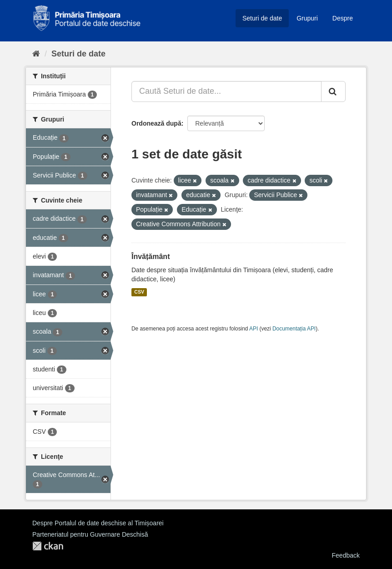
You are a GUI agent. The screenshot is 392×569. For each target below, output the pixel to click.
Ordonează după (156, 123)
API (254, 329)
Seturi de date (262, 18)
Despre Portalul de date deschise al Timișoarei (98, 523)
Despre (343, 18)
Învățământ (151, 257)
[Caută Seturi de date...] (226, 91)
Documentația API (294, 329)
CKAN (48, 546)
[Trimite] (333, 91)
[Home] (36, 54)
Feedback (346, 555)
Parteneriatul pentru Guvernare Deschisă (90, 534)
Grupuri (307, 18)
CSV (139, 292)
